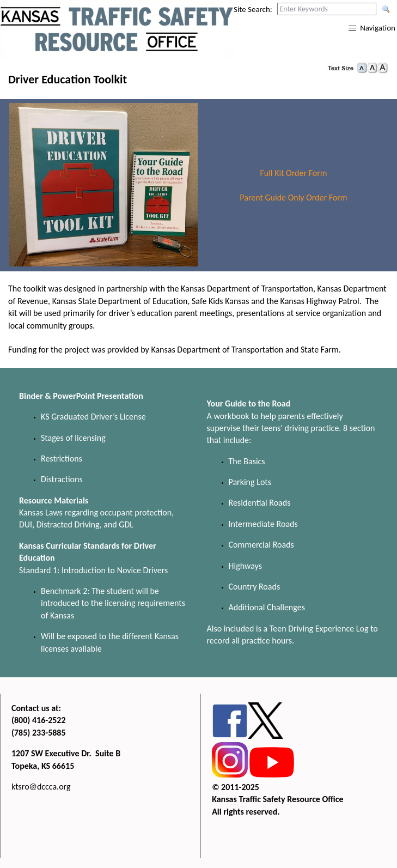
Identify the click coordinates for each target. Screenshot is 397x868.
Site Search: (253, 9)
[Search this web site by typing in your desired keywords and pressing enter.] (327, 9)
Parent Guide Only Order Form (293, 198)
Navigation (378, 28)
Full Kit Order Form (293, 173)
